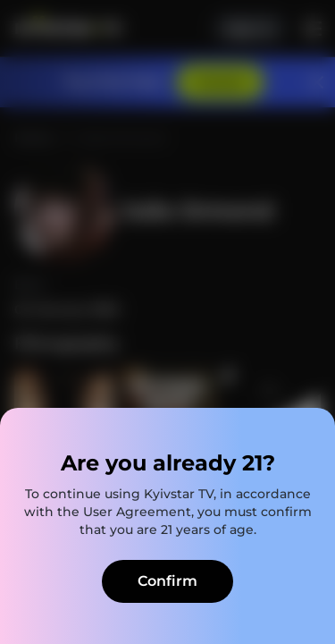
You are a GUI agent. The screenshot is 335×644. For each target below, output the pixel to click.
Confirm (167, 581)
